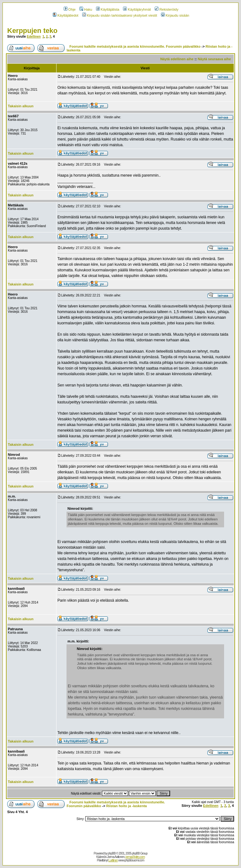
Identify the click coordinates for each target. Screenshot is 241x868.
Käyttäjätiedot (66, 15)
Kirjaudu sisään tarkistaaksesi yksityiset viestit (120, 15)
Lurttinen (113, 860)
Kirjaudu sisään (175, 15)
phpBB (112, 853)
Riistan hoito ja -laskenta (126, 806)
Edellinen (34, 37)
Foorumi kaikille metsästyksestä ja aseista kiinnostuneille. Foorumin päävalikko (135, 46)
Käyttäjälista (108, 9)
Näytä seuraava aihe (214, 59)
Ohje (70, 9)
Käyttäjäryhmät (137, 9)
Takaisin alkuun (21, 106)
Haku (86, 9)
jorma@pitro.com (135, 857)
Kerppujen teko (32, 31)
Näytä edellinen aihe (177, 59)
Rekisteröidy (167, 9)
